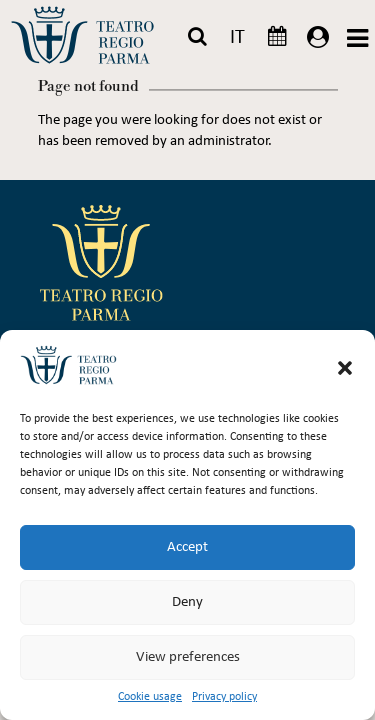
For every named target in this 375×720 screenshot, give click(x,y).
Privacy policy (224, 697)
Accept (187, 547)
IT (237, 38)
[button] (345, 368)
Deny (187, 602)
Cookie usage (150, 697)
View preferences (188, 657)
